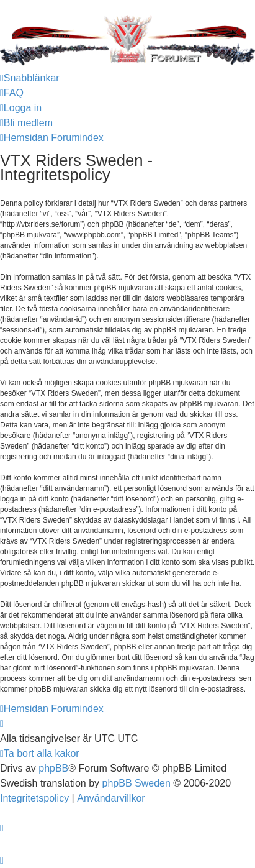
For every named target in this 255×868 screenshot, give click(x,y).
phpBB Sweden (136, 783)
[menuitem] (12, 93)
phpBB (53, 768)
